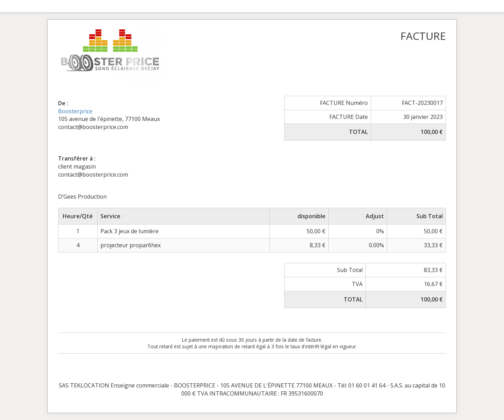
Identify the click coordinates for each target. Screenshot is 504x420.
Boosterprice (75, 111)
